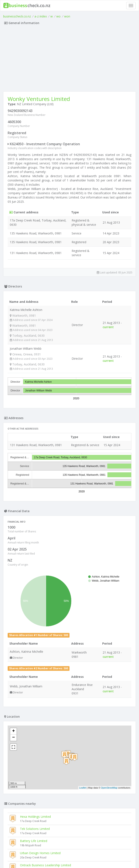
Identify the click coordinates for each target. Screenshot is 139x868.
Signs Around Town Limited (28, 778)
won (67, 16)
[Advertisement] (69, 59)
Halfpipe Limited (21, 815)
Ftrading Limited (21, 803)
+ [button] (13, 581)
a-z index (41, 16)
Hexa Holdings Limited (35, 666)
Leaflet (83, 637)
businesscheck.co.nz (17, 16)
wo (58, 16)
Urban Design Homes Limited (40, 702)
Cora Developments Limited (29, 827)
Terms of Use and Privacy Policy (69, 856)
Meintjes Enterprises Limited (40, 726)
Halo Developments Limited (29, 790)
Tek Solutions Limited (35, 678)
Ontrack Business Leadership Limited (45, 714)
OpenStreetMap (109, 637)
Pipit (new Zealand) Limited (28, 766)
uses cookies (45, 860)
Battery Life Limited (34, 690)
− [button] (13, 587)
